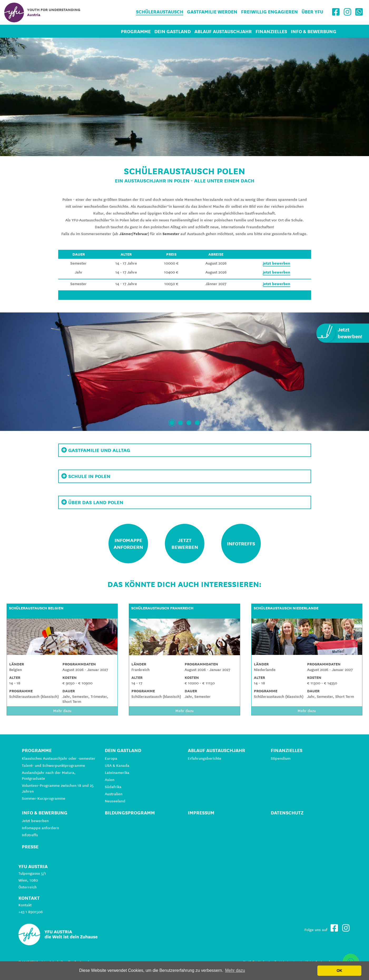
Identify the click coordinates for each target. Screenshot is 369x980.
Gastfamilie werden (212, 12)
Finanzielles (271, 31)
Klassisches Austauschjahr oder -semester (59, 758)
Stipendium (281, 758)
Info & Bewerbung (314, 31)
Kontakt (25, 905)
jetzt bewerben (277, 263)
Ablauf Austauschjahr (223, 31)
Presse (30, 847)
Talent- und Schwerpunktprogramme (53, 765)
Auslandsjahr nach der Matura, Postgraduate (49, 775)
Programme (136, 31)
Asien (110, 780)
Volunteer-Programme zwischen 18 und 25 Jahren (58, 788)
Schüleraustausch (160, 12)
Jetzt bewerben (35, 821)
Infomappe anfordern (40, 828)
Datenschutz (287, 813)
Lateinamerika (117, 773)
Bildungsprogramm (130, 813)
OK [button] (340, 971)
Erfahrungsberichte (205, 758)
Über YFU (312, 12)
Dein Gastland (173, 31)
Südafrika (113, 787)
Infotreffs (30, 835)
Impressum (201, 813)
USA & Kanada (117, 765)
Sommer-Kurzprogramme (44, 798)
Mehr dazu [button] (235, 970)
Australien (114, 794)
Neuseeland (115, 801)
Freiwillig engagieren (269, 12)
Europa (111, 758)
